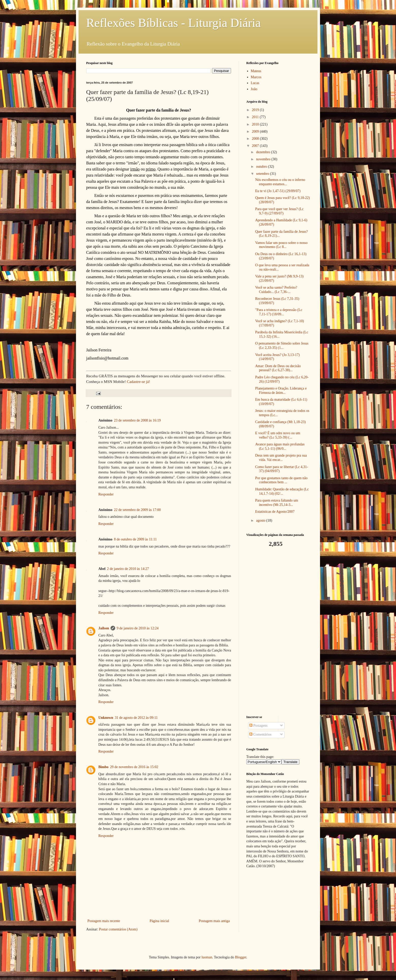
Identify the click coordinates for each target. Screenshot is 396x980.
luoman (207, 957)
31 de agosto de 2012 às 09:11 (136, 718)
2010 (256, 124)
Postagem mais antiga (214, 921)
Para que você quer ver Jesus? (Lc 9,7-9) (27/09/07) (279, 211)
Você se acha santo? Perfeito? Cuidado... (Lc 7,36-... (276, 290)
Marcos (256, 77)
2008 (256, 139)
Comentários (260, 734)
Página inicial (159, 921)
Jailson (104, 628)
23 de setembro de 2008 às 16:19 (137, 420)
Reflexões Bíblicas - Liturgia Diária (173, 23)
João (254, 89)
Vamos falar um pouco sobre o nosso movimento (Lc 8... (281, 245)
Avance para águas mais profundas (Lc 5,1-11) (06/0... (280, 446)
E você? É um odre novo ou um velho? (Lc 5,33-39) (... (278, 435)
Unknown (106, 718)
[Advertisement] (278, 631)
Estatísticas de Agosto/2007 (275, 512)
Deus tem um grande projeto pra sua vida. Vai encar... (281, 458)
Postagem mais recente (104, 921)
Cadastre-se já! (139, 382)
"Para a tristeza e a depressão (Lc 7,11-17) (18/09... (279, 312)
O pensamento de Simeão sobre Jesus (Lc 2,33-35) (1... (282, 346)
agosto (261, 520)
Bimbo (103, 767)
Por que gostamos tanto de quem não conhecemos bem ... (281, 480)
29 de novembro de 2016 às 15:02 (134, 767)
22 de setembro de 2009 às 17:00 (137, 510)
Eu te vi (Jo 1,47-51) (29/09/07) (278, 191)
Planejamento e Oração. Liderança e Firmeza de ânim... (281, 391)
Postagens (258, 726)
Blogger (240, 957)
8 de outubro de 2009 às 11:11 (135, 539)
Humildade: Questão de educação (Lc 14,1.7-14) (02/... (282, 491)
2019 (256, 110)
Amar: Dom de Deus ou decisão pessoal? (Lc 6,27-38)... (278, 368)
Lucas (255, 83)
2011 (256, 117)
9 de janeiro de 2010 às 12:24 (138, 628)
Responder (106, 494)
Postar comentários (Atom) (118, 929)
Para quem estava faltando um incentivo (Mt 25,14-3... (277, 503)
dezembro (263, 152)
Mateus (256, 71)
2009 (256, 131)
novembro (264, 159)
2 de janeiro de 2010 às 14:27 (128, 569)
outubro (262, 167)
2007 (256, 146)
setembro (263, 174)
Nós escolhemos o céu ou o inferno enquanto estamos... (280, 182)
